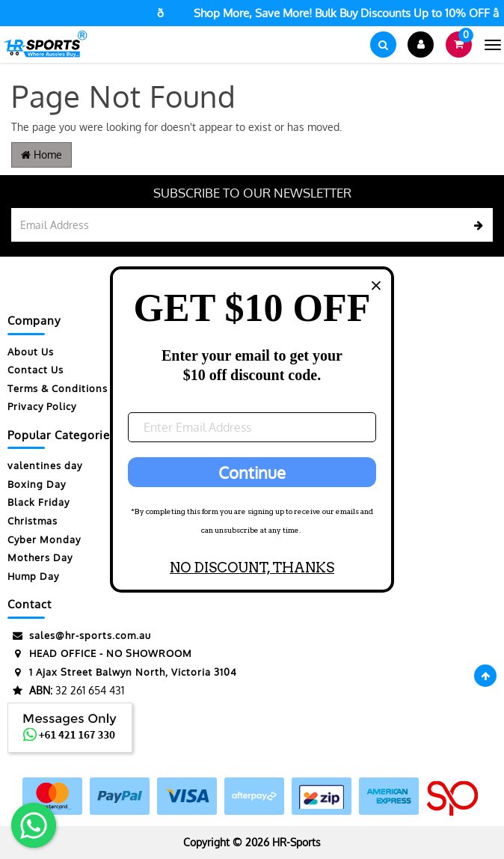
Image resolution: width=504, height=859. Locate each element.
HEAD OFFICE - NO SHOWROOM (100, 654)
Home (42, 155)
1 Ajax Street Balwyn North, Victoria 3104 (122, 672)
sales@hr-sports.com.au (79, 636)
